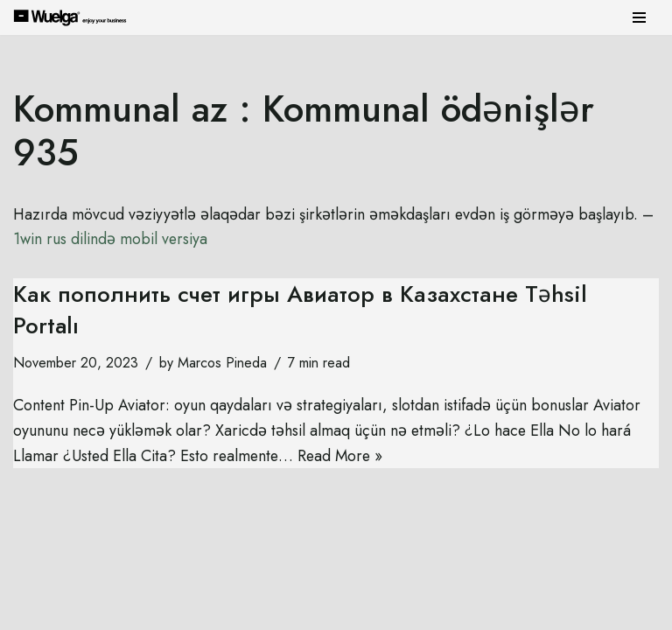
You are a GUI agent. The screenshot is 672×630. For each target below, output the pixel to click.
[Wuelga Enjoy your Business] (74, 17)
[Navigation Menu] (639, 17)
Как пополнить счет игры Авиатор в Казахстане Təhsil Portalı (300, 310)
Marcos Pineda (222, 363)
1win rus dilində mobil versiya (129, 240)
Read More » (346, 457)
